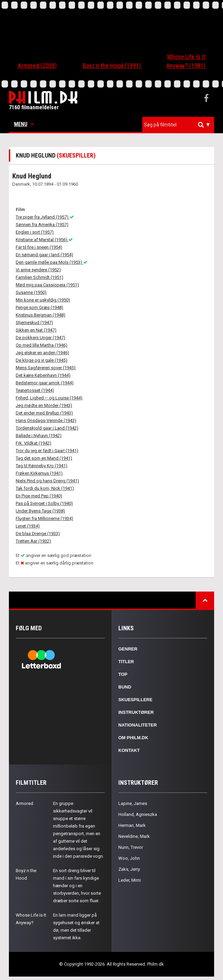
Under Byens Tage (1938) (40, 511)
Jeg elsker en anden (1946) (42, 353)
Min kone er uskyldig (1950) (43, 300)
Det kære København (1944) (43, 375)
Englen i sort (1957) (35, 232)
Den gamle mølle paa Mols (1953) (52, 262)
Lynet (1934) (28, 526)
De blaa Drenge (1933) (38, 534)
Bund (125, 687)
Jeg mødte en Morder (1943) (44, 405)
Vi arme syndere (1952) (38, 270)
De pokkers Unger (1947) (41, 338)
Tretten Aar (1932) (33, 541)
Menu (24, 124)
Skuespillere (135, 700)
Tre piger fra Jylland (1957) (45, 217)
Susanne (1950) (31, 292)
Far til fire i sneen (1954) (39, 247)
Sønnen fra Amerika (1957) (42, 225)
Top (123, 674)
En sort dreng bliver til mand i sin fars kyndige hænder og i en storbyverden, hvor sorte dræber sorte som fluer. (77, 886)
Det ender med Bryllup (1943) (44, 413)
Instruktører (136, 712)
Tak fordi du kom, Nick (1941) (45, 488)
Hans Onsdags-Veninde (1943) (46, 420)
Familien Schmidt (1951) (40, 277)
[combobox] (178, 125)
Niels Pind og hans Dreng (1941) (47, 481)
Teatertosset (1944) (35, 390)
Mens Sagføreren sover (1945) (46, 368)
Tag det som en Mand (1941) (44, 458)
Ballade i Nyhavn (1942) (39, 436)
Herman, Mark (132, 825)
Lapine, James (133, 803)
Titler (126, 662)
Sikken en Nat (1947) (36, 330)
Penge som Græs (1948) (40, 307)
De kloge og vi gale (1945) (42, 360)
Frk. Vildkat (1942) (34, 443)
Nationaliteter (137, 725)
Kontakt (129, 750)
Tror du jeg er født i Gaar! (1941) (47, 451)
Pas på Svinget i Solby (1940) (44, 503)
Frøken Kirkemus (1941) (39, 473)
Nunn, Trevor (131, 847)
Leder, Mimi (130, 880)
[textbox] (180, 125)
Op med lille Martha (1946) (42, 345)
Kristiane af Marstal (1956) (44, 240)
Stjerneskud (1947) (34, 322)
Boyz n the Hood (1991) (112, 66)
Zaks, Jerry (129, 869)
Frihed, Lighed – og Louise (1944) (49, 398)
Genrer (128, 649)
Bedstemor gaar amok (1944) (45, 383)
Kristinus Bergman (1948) (41, 315)
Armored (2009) (37, 66)
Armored (24, 803)
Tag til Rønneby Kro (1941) (42, 466)
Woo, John (129, 858)
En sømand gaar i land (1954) (44, 255)
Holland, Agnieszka (138, 814)
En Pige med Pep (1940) (39, 496)
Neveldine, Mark (134, 836)
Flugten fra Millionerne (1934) (44, 518)
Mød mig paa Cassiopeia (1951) (47, 285)
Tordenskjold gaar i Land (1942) (47, 428)
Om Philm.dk (133, 738)
